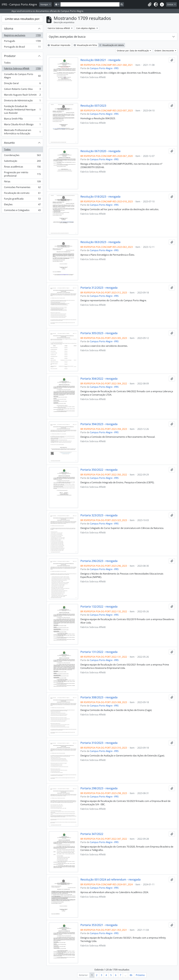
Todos (7, 63)
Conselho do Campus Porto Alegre (22, 76)
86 (131, 975)
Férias (22, 182)
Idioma (9, 28)
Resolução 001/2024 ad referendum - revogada (110, 880)
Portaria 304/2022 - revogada (99, 379)
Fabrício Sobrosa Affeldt (22, 69)
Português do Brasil (22, 47)
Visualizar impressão (59, 45)
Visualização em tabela (112, 45)
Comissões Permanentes (22, 188)
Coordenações (22, 156)
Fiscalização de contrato (22, 194)
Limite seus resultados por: (22, 19)
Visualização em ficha (85, 45)
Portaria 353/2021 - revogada (99, 925)
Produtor (10, 56)
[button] (150, 4)
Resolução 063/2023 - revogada (100, 242)
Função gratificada (22, 199)
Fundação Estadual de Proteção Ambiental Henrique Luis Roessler (22, 110)
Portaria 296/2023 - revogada (99, 561)
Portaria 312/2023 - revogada (99, 288)
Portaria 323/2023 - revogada (99, 515)
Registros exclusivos (22, 36)
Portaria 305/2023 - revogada (99, 333)
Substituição (22, 162)
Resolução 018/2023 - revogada (100, 197)
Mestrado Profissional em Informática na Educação (22, 132)
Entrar (171, 4)
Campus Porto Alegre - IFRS (104, 68)
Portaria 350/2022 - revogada (99, 470)
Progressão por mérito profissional (22, 174)
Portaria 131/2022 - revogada (99, 652)
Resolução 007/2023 (93, 106)
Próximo (140, 975)
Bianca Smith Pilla (22, 119)
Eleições (22, 205)
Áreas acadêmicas (22, 167)
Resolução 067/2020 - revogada (100, 151)
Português (22, 42)
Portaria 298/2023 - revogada (99, 788)
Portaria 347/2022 (92, 834)
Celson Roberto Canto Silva (22, 90)
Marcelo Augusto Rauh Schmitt (22, 95)
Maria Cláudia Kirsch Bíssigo (22, 125)
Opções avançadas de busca (67, 37)
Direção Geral (22, 84)
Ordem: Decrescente (164, 51)
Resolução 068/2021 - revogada (100, 60)
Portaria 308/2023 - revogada (99, 697)
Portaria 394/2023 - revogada (99, 424)
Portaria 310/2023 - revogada (99, 743)
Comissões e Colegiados (22, 211)
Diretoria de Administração (22, 101)
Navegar (45, 4)
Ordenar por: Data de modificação (133, 51)
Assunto (9, 143)
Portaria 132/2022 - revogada (99, 607)
